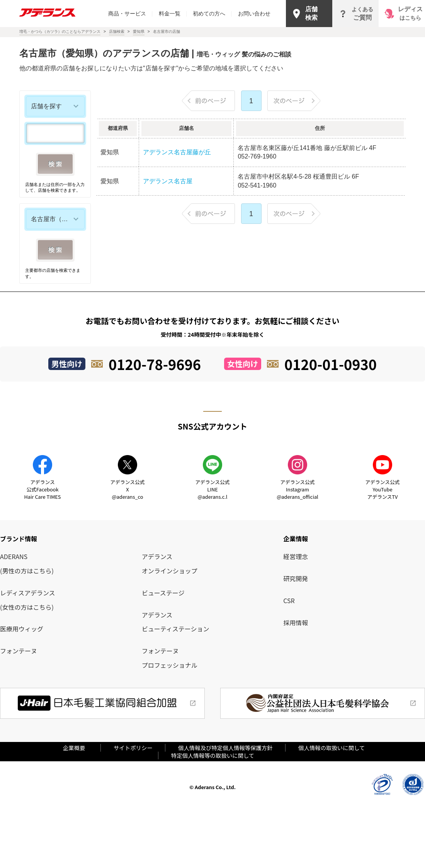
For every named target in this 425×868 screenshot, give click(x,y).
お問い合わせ (254, 14)
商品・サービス (131, 14)
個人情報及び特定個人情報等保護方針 (225, 748)
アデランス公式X (127, 489)
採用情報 (296, 622)
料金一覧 (173, 14)
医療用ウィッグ (22, 629)
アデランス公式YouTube (382, 489)
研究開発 (296, 578)
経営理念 (296, 556)
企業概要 (77, 748)
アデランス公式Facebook (43, 489)
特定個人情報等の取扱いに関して (213, 755)
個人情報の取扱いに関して (331, 748)
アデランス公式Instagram (297, 489)
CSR (289, 600)
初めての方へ (212, 14)
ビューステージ (163, 593)
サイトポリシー (133, 748)
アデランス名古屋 (168, 181)
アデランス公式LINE (212, 489)
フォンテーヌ (19, 651)
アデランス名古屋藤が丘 (177, 152)
